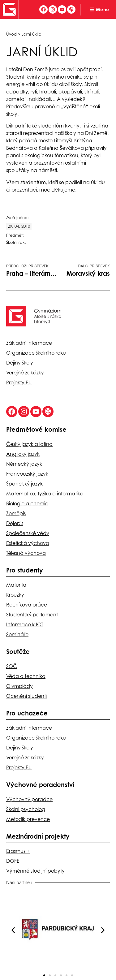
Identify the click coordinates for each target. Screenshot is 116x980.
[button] (13, 930)
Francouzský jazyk (27, 474)
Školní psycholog (26, 809)
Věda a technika (26, 676)
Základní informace (29, 343)
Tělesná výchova (26, 553)
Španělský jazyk (24, 484)
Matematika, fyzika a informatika (45, 494)
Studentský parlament (32, 615)
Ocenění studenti (26, 696)
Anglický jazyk (23, 454)
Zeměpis (16, 513)
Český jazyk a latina (29, 444)
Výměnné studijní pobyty (35, 871)
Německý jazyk (24, 464)
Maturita (16, 585)
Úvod (11, 34)
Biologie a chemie (27, 503)
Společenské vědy (28, 533)
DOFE (13, 861)
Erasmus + (18, 851)
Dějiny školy (20, 363)
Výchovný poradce (29, 799)
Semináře (17, 634)
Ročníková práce (27, 605)
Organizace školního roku (36, 353)
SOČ (12, 666)
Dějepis (15, 523)
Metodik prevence (28, 819)
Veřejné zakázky (25, 373)
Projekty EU (19, 382)
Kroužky (15, 595)
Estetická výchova (28, 543)
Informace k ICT (25, 624)
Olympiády (19, 686)
